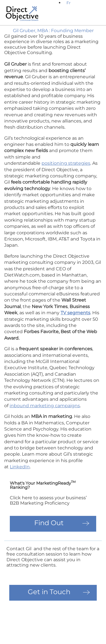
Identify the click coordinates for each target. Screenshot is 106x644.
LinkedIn (20, 467)
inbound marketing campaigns (45, 406)
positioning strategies (66, 163)
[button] (96, 19)
